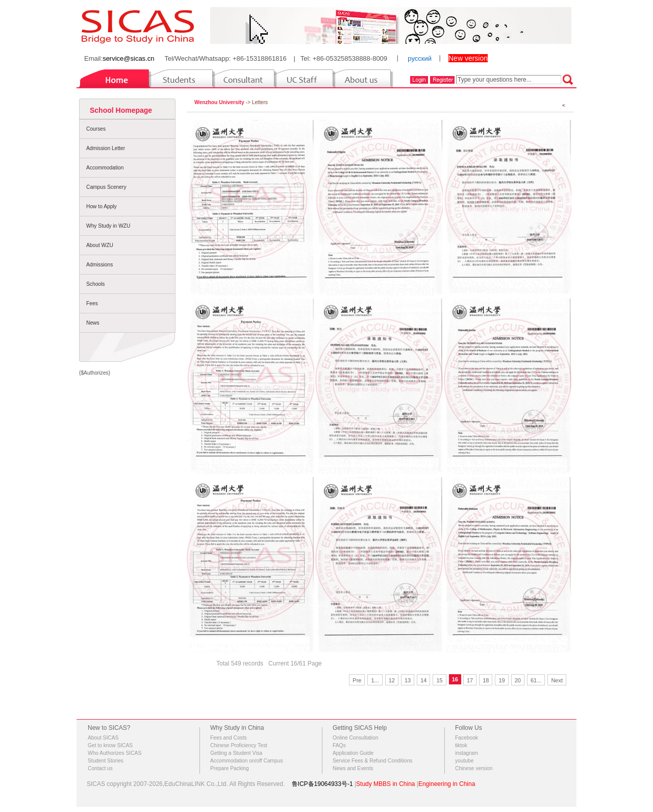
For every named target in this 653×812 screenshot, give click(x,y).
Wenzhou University (219, 102)
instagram (467, 753)
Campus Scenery (106, 187)
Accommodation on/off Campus (247, 761)
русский (420, 58)
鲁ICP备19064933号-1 (322, 784)
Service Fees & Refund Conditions (372, 761)
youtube (464, 761)
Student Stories (106, 761)
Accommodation (105, 168)
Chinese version (474, 768)
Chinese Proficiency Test (239, 745)
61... (536, 680)
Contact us (100, 768)
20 (518, 680)
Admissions (99, 265)
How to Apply (102, 206)
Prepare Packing (230, 768)
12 (392, 680)
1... (375, 680)
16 (455, 679)
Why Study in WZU (108, 226)
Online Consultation (355, 738)
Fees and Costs (229, 738)
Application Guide (353, 753)
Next (557, 680)
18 (486, 680)
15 (439, 680)
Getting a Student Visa (236, 753)
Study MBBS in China (385, 784)
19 (501, 680)
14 (423, 680)
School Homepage (121, 110)
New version (468, 58)
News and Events (353, 768)
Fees (92, 303)
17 (470, 680)
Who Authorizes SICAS (115, 753)
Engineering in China (447, 784)
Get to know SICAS (110, 745)
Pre (357, 680)
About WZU (100, 245)
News (93, 323)
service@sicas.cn (128, 58)
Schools (95, 284)
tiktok (461, 745)
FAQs (339, 745)
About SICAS (103, 738)
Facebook (467, 738)
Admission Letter (106, 148)
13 (408, 680)
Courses (96, 129)
